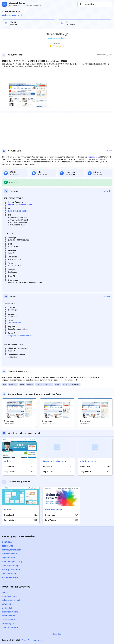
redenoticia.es (8, 616)
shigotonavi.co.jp (88, 461)
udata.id (6, 592)
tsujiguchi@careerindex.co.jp (19, 336)
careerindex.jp (93, 157)
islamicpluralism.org (11, 569)
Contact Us (57, 634)
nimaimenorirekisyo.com (54, 461)
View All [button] (109, 151)
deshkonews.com (10, 628)
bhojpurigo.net (9, 624)
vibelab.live (7, 608)
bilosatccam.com (10, 612)
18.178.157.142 (13, 211)
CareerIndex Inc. (14, 323)
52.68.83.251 (24, 211)
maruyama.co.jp (9, 573)
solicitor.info (8, 546)
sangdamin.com (9, 596)
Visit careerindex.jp (12, 15)
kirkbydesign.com (10, 577)
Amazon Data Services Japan (20, 205)
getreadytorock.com (11, 550)
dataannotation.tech (11, 600)
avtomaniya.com (10, 554)
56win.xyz (7, 604)
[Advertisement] (57, 75)
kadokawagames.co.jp (12, 562)
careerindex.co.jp (53, 510)
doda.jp (8, 461)
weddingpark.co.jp (10, 565)
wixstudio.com (9, 620)
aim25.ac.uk (7, 542)
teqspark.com (8, 558)
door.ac (8, 510)
